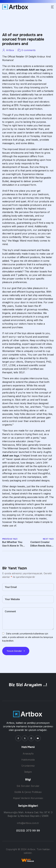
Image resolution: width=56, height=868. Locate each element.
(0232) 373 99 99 (28, 831)
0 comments (29, 50)
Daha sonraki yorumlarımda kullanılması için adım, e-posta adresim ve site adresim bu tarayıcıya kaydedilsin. (28, 637)
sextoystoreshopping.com (17, 230)
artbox (10, 50)
